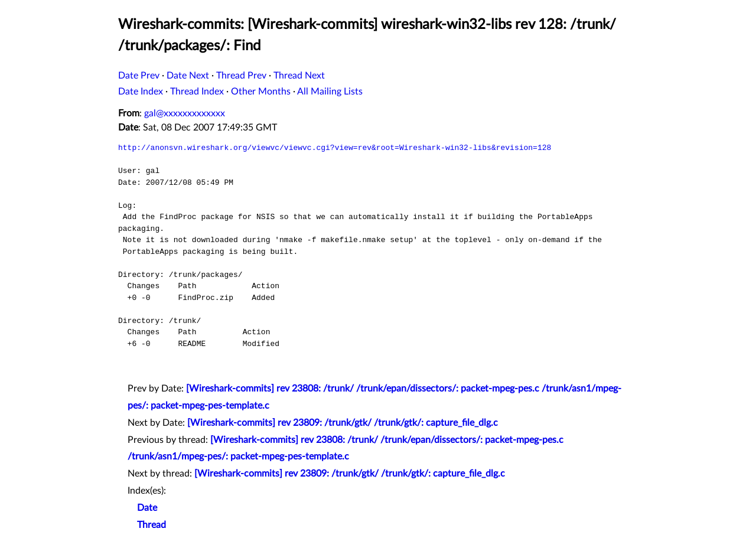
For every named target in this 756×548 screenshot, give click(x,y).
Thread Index (197, 92)
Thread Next (299, 76)
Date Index (141, 92)
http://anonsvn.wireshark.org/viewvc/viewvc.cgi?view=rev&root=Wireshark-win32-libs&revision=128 (335, 148)
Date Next (188, 76)
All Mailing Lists (330, 92)
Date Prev (139, 76)
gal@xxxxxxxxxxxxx (185, 113)
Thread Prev (241, 76)
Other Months (261, 92)
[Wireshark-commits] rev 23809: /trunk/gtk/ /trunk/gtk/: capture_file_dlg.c (343, 423)
